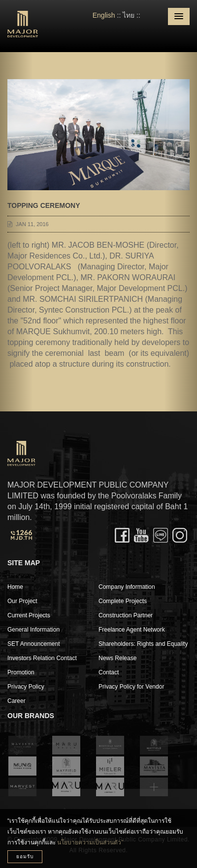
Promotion (21, 672)
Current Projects (29, 615)
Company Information (127, 587)
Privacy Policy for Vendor (131, 687)
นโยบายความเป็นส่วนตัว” (90, 842)
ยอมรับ (25, 856)
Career (16, 701)
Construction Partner (126, 615)
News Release (117, 658)
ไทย (129, 15)
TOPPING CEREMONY (44, 205)
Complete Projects (123, 601)
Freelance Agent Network (132, 630)
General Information (33, 630)
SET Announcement (34, 644)
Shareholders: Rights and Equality (143, 644)
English (104, 15)
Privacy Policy (26, 687)
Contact (109, 672)
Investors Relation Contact (42, 658)
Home (15, 587)
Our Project (22, 601)
